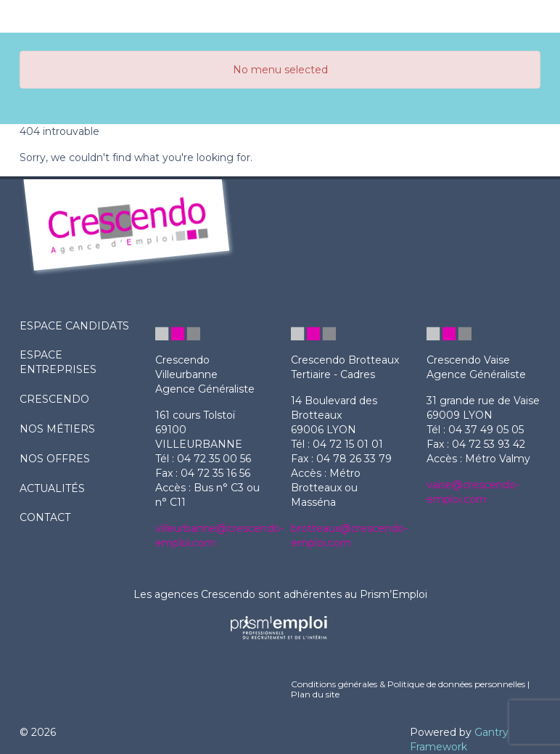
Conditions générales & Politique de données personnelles (408, 684)
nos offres (55, 459)
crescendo (54, 399)
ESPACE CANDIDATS (74, 326)
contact (45, 517)
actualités (52, 488)
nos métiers (57, 429)
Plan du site (315, 694)
